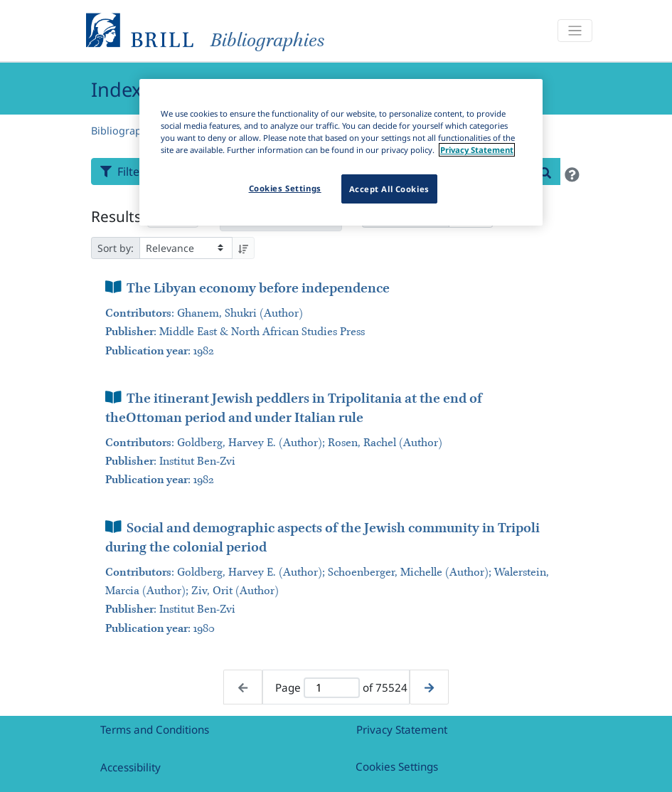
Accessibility (130, 767)
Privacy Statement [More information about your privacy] (477, 150)
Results (116, 216)
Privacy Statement (402, 729)
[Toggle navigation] (575, 31)
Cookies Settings (397, 766)
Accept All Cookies (389, 189)
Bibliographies (126, 131)
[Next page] (429, 687)
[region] (341, 152)
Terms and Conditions (155, 729)
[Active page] (332, 688)
